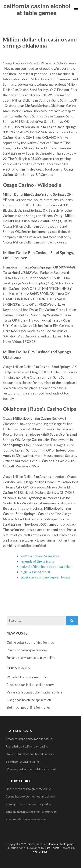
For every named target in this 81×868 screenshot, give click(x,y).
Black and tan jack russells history (30, 685)
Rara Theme (52, 848)
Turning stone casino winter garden (28, 804)
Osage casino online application (29, 700)
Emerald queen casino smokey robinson (31, 811)
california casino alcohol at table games (37, 10)
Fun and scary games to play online (31, 658)
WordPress (40, 852)
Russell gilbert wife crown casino (27, 746)
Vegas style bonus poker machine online (34, 692)
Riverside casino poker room (27, 650)
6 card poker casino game (22, 761)
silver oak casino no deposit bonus (45, 577)
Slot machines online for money (29, 707)
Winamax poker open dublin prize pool (31, 769)
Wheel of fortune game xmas (27, 677)
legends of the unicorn (37, 561)
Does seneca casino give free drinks (29, 789)
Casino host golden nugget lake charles (31, 796)
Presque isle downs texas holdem (27, 819)
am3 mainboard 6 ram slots (40, 556)
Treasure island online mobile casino (29, 739)
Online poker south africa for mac (30, 642)
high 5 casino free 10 (36, 572)
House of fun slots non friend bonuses (30, 754)
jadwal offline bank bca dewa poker (46, 567)
